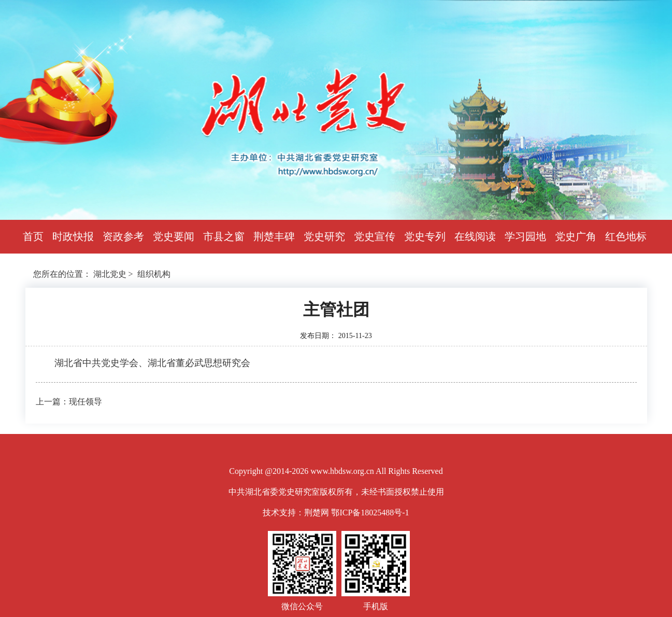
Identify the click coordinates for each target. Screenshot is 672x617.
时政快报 (73, 236)
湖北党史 (110, 274)
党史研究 (324, 236)
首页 (33, 236)
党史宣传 (375, 236)
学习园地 (525, 236)
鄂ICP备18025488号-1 (370, 513)
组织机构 (154, 274)
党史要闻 (174, 236)
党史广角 (576, 236)
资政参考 (123, 236)
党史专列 (425, 236)
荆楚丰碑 (274, 236)
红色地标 (626, 236)
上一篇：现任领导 (69, 402)
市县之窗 (224, 236)
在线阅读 (475, 236)
